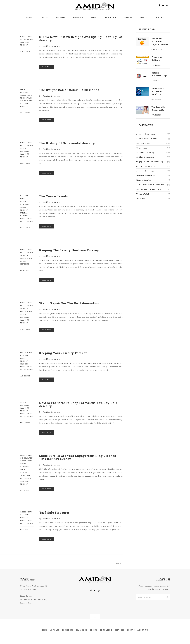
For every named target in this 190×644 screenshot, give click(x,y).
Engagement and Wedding (153, 162)
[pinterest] (167, 5)
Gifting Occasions (153, 157)
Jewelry (44, 17)
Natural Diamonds (153, 175)
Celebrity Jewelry (153, 166)
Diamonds (78, 17)
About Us (159, 17)
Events (143, 17)
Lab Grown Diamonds (153, 139)
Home (29, 17)
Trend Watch (153, 194)
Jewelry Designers (153, 134)
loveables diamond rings (153, 189)
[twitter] (163, 5)
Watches (24, 255)
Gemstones (153, 148)
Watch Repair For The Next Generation (69, 303)
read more (46, 67)
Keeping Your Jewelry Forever (63, 353)
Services (128, 17)
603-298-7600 (30, 589)
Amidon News (26, 95)
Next (118, 563)
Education (111, 17)
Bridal (94, 17)
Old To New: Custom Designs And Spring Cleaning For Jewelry (81, 38)
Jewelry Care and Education (153, 185)
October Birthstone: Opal (160, 74)
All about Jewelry (153, 152)
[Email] (153, 597)
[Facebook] (159, 5)
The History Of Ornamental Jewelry (67, 143)
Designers (60, 17)
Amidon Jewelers (52, 46)
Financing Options (157, 59)
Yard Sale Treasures (54, 513)
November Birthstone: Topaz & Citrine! (160, 41)
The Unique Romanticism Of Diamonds (69, 90)
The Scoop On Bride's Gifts (158, 108)
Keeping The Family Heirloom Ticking (69, 250)
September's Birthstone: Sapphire (158, 91)
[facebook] (91, 591)
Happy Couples (153, 180)
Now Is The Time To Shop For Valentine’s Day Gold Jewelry (78, 404)
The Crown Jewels (53, 196)
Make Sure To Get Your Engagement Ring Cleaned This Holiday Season (78, 457)
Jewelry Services (153, 171)
